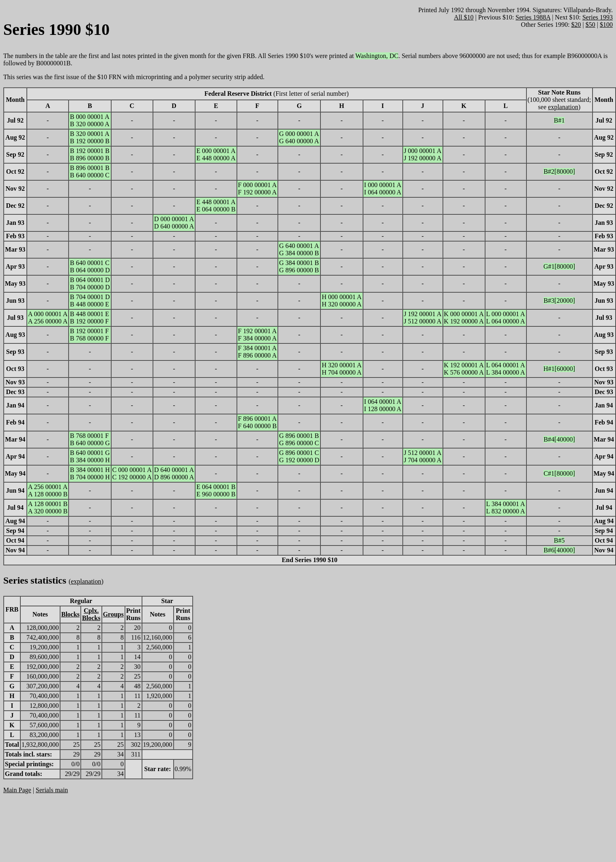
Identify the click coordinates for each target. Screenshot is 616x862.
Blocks (70, 614)
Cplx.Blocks (91, 614)
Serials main (52, 790)
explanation (563, 107)
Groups (113, 614)
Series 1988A (533, 17)
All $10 (464, 17)
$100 (606, 25)
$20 (576, 25)
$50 (590, 25)
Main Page (17, 790)
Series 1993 (598, 17)
